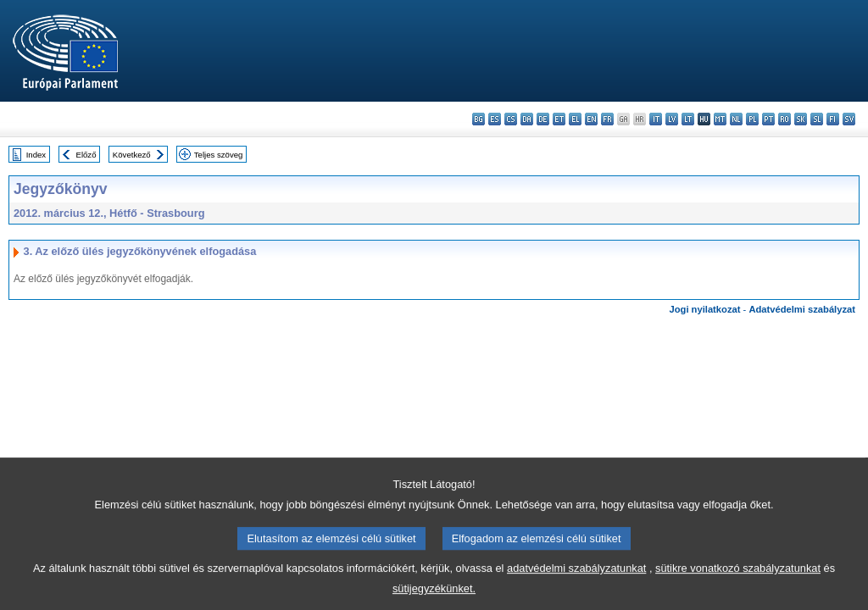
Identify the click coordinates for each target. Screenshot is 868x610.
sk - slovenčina (801, 119)
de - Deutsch (543, 119)
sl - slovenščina (817, 119)
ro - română (785, 119)
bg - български (479, 119)
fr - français (607, 119)
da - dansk (527, 119)
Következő (132, 155)
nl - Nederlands (736, 119)
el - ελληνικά (575, 119)
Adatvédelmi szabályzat (802, 309)
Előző (86, 155)
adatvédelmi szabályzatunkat (576, 580)
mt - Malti (720, 119)
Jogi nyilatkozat (705, 309)
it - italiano (656, 119)
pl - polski (752, 119)
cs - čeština (511, 119)
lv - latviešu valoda (672, 119)
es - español (495, 119)
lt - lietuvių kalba (688, 119)
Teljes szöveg (219, 155)
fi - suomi (833, 119)
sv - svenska (849, 119)
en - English (591, 119)
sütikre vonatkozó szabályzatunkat (738, 580)
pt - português (768, 119)
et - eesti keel (559, 119)
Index (36, 155)
